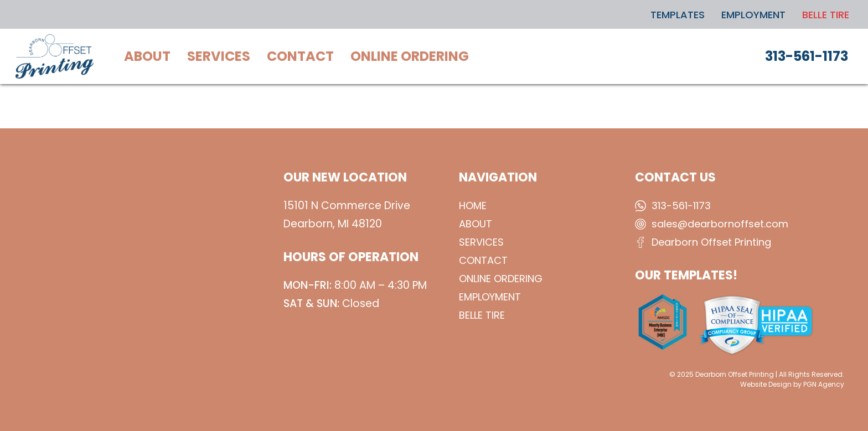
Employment (490, 297)
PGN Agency (824, 384)
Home (473, 206)
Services (481, 242)
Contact (483, 260)
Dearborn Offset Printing (711, 242)
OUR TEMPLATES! (686, 275)
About (476, 224)
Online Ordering (501, 279)
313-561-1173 (681, 206)
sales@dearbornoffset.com (720, 224)
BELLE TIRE (482, 315)
